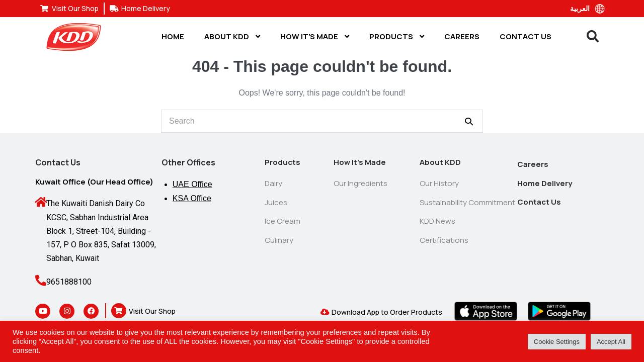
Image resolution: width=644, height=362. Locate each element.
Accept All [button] (611, 342)
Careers (462, 36)
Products (397, 36)
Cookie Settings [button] (557, 342)
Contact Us (526, 36)
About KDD (232, 36)
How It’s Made (315, 36)
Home (173, 36)
